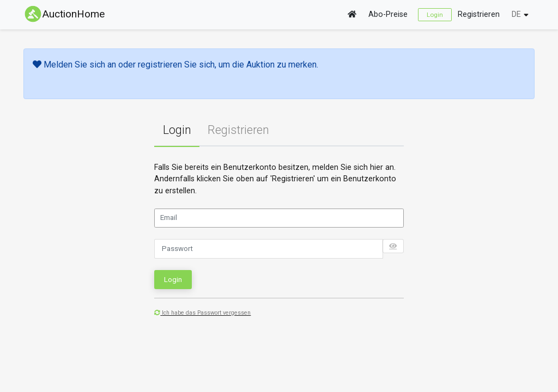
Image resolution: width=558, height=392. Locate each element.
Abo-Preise (388, 14)
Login (435, 15)
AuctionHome (64, 14)
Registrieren (479, 14)
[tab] (177, 131)
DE (516, 14)
